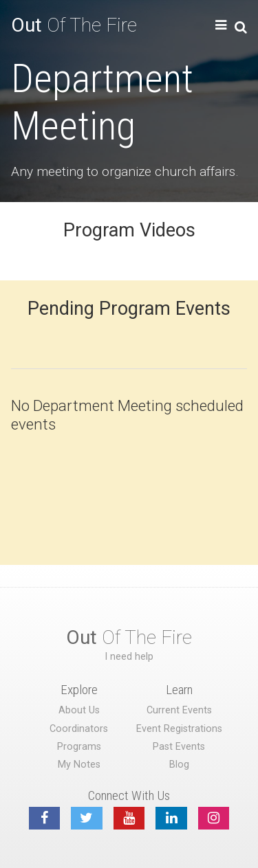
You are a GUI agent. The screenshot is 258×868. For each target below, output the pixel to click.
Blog (179, 765)
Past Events (179, 747)
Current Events (179, 710)
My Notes (79, 765)
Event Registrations (179, 729)
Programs (79, 747)
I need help (129, 657)
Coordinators (79, 729)
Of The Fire (74, 25)
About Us (79, 710)
